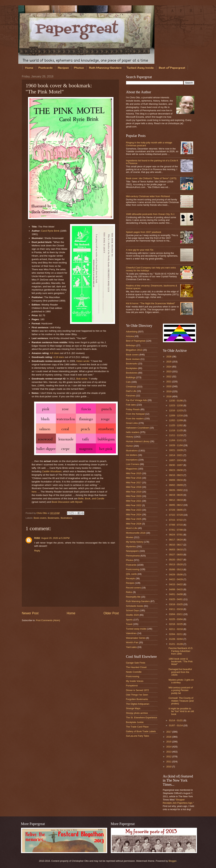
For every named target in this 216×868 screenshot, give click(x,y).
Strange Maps (133, 708)
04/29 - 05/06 (176, 575)
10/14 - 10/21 (176, 455)
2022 (169, 377)
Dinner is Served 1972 (137, 690)
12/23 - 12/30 (176, 405)
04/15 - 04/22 (176, 584)
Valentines (131, 633)
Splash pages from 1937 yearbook (144, 232)
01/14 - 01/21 (176, 720)
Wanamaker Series (136, 638)
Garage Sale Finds (136, 663)
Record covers (133, 588)
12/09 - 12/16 (176, 415)
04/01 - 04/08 (176, 594)
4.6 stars (55, 353)
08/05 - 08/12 (176, 505)
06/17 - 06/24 (176, 540)
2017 (169, 732)
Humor (130, 446)
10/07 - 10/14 (176, 460)
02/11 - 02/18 (176, 629)
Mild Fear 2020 (134, 496)
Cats (128, 382)
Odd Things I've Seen (137, 695)
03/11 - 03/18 (176, 609)
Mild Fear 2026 (134, 524)
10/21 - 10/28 (176, 450)
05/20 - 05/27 (176, 560)
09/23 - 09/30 (176, 470)
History (130, 437)
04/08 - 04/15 (176, 589)
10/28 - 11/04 (176, 445)
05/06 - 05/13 (176, 569)
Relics (129, 592)
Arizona (130, 336)
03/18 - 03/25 (176, 604)
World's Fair (132, 642)
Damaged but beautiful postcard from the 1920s (180, 672)
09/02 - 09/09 (176, 485)
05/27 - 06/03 (176, 555)
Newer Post (30, 613)
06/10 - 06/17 (176, 545)
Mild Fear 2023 (134, 510)
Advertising (132, 332)
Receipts (131, 578)
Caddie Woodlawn (52, 471)
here (34, 492)
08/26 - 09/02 (176, 490)
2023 (169, 371)
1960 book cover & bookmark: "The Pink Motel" (181, 662)
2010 (169, 767)
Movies (130, 537)
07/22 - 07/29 (176, 515)
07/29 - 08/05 (176, 510)
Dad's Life (131, 391)
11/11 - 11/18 (176, 435)
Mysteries (131, 546)
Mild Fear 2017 (134, 483)
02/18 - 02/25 (176, 624)
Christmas (131, 387)
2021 (169, 382)
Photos (79, 68)
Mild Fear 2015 (134, 473)
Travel (129, 624)
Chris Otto (42, 513)
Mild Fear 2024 (134, 514)
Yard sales (131, 647)
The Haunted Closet (136, 667)
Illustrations (66, 518)
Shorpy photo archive (137, 713)
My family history (135, 542)
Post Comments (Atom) (48, 620)
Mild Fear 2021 (134, 501)
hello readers (133, 432)
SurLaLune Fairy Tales (138, 736)
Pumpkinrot (132, 686)
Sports (129, 620)
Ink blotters (132, 455)
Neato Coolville (134, 672)
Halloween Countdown (138, 428)
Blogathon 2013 (134, 350)
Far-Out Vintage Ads (136, 400)
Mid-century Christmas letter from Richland (148, 196)
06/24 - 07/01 (176, 535)
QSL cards (131, 574)
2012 (169, 757)
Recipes (63, 68)
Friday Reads (133, 409)
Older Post (111, 613)
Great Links (132, 423)
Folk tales (131, 405)
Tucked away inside (136, 629)
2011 (169, 762)
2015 (169, 742)
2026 (169, 357)
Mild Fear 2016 (134, 478)
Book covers (40, 518)
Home (29, 68)
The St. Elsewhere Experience (142, 718)
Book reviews (133, 359)
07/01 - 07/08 (176, 530)
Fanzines (131, 396)
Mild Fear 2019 (134, 492)
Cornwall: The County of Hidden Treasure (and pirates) (181, 701)
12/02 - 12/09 (176, 420)
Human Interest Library (138, 441)
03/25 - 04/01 (176, 599)
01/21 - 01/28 (176, 644)
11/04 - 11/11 (176, 440)
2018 (169, 396)
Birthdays (131, 345)
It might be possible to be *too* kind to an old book (181, 711)
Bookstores (132, 373)
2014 (169, 747)
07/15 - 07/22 (176, 520)
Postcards (46, 68)
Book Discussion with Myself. (67, 502)
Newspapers (133, 551)
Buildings (131, 377)
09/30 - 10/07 (176, 465)
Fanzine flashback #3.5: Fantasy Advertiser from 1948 (181, 651)
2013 (169, 752)
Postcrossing (133, 569)
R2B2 (37, 538)
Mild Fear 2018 (134, 487)
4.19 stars (59, 357)
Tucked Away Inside (140, 68)
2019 (169, 391)
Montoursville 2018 (136, 533)
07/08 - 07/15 (176, 525)
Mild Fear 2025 (134, 519)
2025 (169, 362)
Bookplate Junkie (135, 722)
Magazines (132, 469)
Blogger (173, 861)
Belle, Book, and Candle (91, 499)
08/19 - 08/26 (176, 495)
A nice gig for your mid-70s (140, 250)
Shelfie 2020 (133, 615)
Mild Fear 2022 (134, 505)
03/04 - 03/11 (176, 614)
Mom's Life (132, 528)
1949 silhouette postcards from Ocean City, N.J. (150, 214)
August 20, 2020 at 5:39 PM (55, 538)
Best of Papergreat (136, 341)
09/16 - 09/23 (176, 475)
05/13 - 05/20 (176, 564)
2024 (169, 367)
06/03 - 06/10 (176, 550)
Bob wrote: (82, 379)
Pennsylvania (133, 556)
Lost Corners (133, 464)
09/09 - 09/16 (176, 480)
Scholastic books (135, 606)
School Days (133, 610)
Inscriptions (132, 460)
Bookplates (132, 368)
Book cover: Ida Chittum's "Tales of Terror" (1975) (151, 178)
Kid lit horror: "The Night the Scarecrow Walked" (151, 303)
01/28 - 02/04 (176, 639)
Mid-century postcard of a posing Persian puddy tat (181, 690)
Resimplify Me (133, 597)
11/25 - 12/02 (176, 425)
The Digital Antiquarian (138, 704)
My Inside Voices (135, 681)
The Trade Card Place (137, 727)
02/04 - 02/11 (176, 634)
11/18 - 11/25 (176, 430)
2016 (169, 737)
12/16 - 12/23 (176, 410)
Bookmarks (54, 518)
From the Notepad (135, 414)
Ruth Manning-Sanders (105, 68)
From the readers (135, 419)
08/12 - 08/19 (176, 500)
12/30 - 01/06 (176, 401)
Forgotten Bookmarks (137, 699)
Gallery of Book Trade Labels (141, 731)
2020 (169, 386)
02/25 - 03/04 (176, 619)
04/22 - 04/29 (176, 579)
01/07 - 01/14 (176, 725)
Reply (37, 551)
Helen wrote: (83, 361)
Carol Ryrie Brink (50, 231)
